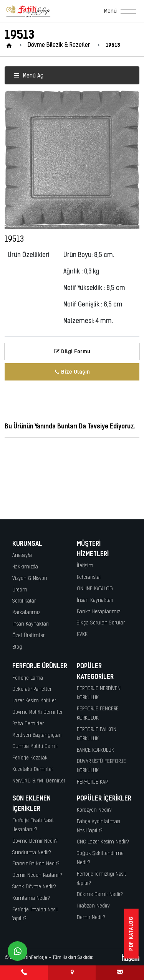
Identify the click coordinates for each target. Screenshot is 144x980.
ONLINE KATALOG (95, 589)
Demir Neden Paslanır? (37, 875)
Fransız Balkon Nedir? (36, 864)
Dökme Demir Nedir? (100, 895)
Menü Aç (29, 76)
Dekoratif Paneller (32, 689)
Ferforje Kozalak (30, 758)
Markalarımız (26, 613)
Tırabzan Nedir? (93, 906)
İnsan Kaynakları (31, 624)
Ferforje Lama (28, 678)
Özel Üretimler (28, 636)
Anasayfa (22, 556)
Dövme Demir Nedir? (35, 841)
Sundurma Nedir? (32, 853)
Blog (17, 647)
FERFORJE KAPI (93, 782)
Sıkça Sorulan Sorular (101, 623)
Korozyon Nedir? (94, 810)
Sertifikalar (24, 601)
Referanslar (89, 577)
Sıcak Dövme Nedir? (34, 887)
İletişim (85, 566)
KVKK (82, 635)
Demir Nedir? (91, 918)
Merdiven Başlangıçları (37, 735)
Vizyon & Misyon (30, 579)
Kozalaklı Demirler (33, 770)
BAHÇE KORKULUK (95, 750)
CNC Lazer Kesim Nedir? (103, 842)
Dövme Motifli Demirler (37, 712)
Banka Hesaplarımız (98, 612)
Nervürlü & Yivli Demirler (39, 781)
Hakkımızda (25, 567)
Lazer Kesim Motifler (34, 701)
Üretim (20, 590)
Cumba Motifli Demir (35, 747)
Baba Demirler (28, 724)
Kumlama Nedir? (31, 898)
